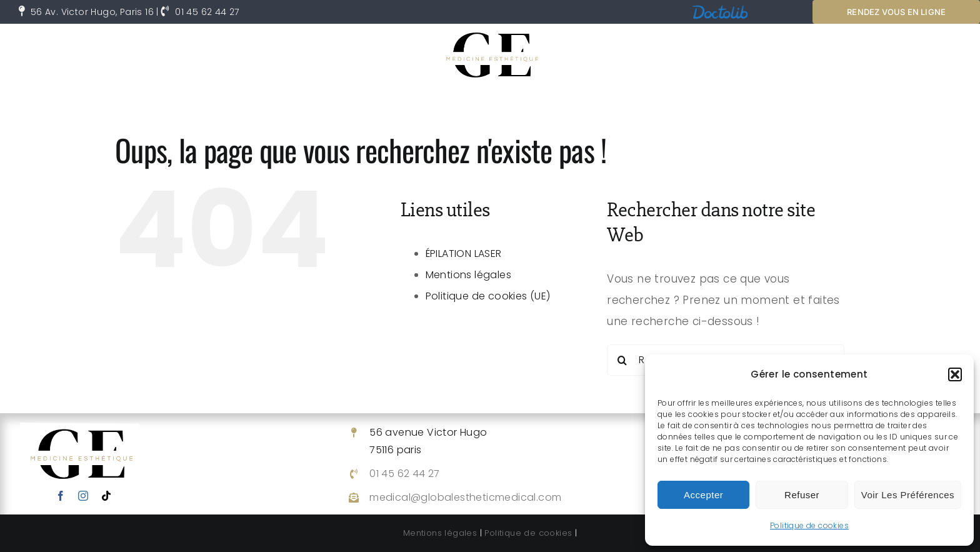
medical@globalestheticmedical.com (465, 497)
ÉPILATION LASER (464, 253)
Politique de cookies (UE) (488, 296)
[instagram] (83, 496)
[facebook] (61, 496)
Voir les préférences (908, 495)
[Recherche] (622, 360)
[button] (955, 374)
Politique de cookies (809, 525)
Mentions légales (468, 275)
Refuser (802, 495)
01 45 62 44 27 (207, 12)
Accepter (703, 495)
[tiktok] (106, 496)
